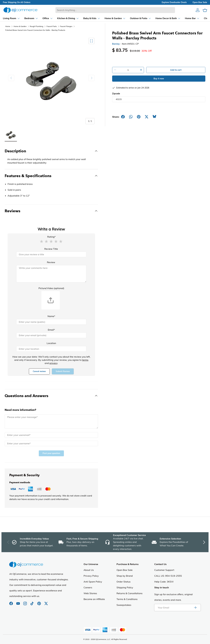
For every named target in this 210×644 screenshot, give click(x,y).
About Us (89, 570)
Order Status (124, 582)
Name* (51, 316)
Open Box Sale (125, 570)
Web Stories (90, 593)
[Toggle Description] (51, 151)
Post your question (51, 453)
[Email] (51, 335)
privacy (53, 363)
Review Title (51, 249)
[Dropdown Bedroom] (29, 18)
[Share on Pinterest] (139, 117)
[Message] (51, 421)
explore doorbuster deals (174, 2)
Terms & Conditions (127, 599)
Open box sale (200, 2)
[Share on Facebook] (123, 117)
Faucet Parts (52, 26)
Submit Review (63, 371)
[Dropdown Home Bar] (190, 18)
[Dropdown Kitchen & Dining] (65, 18)
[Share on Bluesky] (154, 117)
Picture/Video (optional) (51, 288)
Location (51, 343)
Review (51, 262)
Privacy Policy (91, 576)
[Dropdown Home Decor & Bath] (165, 18)
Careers (88, 587)
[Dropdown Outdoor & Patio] (138, 18)
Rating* (51, 237)
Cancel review (39, 371)
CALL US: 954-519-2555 (168, 576)
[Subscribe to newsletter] (195, 608)
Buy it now (159, 79)
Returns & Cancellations (129, 593)
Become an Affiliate (94, 599)
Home (8, 26)
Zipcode (116, 94)
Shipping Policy (125, 587)
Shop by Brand (125, 576)
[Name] (51, 322)
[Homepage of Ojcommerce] (20, 10)
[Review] (51, 274)
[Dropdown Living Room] (9, 18)
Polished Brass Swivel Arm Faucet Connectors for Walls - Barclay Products (35, 30)
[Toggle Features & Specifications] (51, 176)
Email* (51, 330)
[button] (41, 241)
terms (85, 360)
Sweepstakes (124, 605)
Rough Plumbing (36, 26)
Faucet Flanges (66, 26)
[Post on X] (147, 117)
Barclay (116, 44)
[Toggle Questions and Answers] (51, 396)
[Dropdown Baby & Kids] (89, 18)
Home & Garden (20, 26)
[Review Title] (51, 254)
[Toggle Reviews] (51, 211)
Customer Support (164, 570)
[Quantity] (128, 70)
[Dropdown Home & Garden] (112, 18)
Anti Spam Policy (93, 582)
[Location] (51, 349)
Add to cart (176, 70)
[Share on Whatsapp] (131, 117)
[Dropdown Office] (45, 18)
